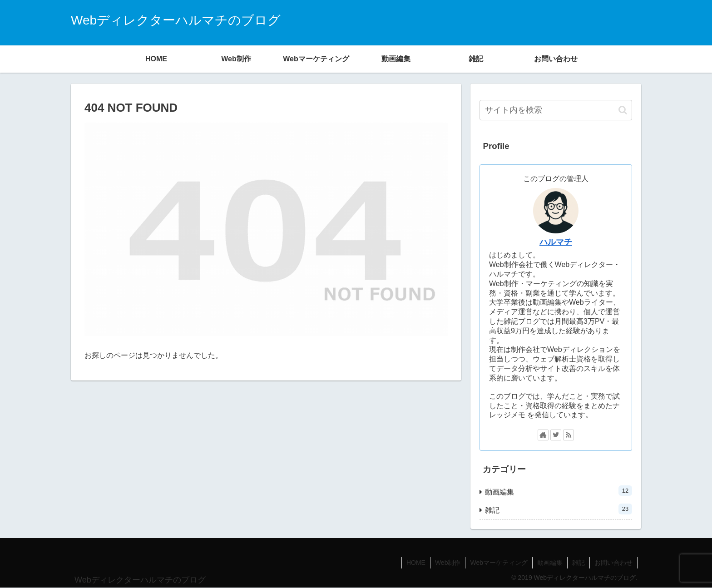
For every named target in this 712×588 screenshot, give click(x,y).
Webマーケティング (499, 563)
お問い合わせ (613, 563)
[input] (556, 110)
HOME (416, 563)
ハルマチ (556, 242)
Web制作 (448, 563)
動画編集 (559, 491)
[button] (623, 110)
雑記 (559, 509)
